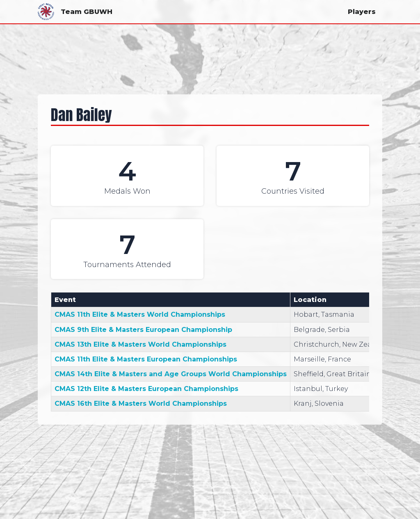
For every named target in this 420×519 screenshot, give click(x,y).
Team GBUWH (75, 12)
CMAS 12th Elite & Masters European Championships (146, 389)
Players (362, 12)
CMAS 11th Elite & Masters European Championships (146, 359)
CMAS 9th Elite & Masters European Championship (143, 330)
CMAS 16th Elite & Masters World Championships (141, 404)
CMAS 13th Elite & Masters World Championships (140, 344)
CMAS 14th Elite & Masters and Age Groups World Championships (171, 374)
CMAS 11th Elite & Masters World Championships (140, 314)
